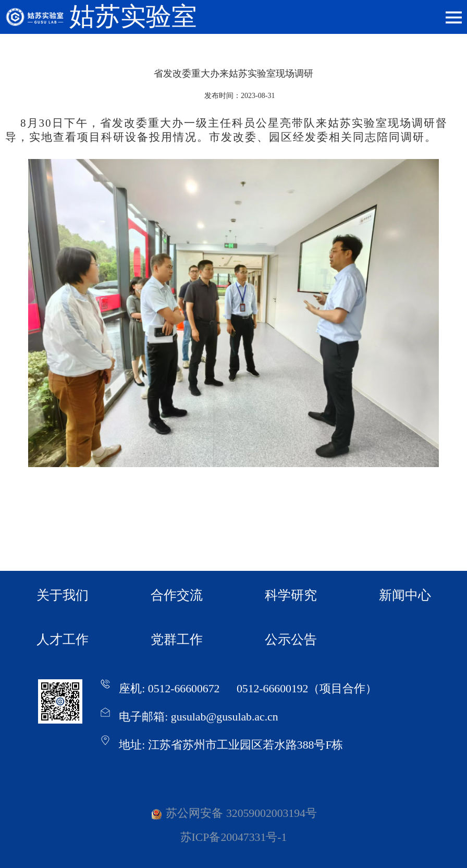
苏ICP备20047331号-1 (234, 837)
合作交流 (177, 595)
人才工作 (63, 639)
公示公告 (291, 639)
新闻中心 (405, 595)
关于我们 (63, 595)
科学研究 (291, 595)
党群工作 (177, 639)
